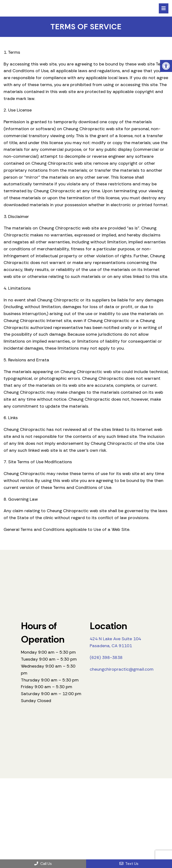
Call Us (43, 864)
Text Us (129, 864)
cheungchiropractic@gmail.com (122, 669)
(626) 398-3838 (106, 657)
